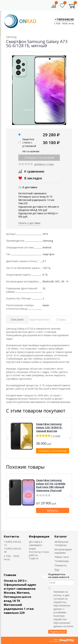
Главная (10, 575)
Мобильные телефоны (61, 543)
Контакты (12, 536)
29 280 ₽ (51, 135)
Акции (32, 549)
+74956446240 (64, 19)
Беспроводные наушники (63, 551)
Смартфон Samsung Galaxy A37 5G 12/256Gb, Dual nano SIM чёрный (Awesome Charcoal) (51, 485)
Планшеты (61, 565)
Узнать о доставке (29, 223)
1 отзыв (56, 436)
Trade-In (34, 558)
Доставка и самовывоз (36, 543)
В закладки (33, 178)
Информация (39, 536)
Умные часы (62, 557)
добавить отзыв (44, 164)
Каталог (61, 536)
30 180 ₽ (51, 142)
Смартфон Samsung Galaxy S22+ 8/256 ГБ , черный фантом (49, 427)
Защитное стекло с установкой (29, 143)
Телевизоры (62, 561)
